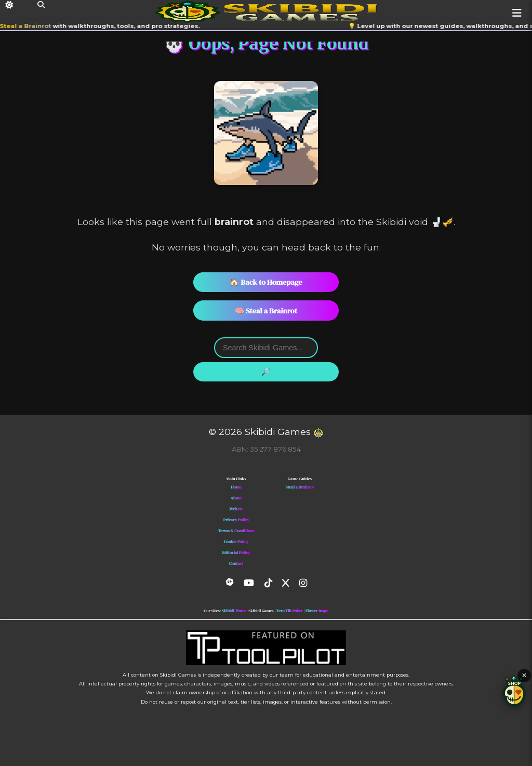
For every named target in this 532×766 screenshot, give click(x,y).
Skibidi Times (234, 611)
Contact (236, 564)
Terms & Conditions (236, 531)
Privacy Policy (236, 520)
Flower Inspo (317, 611)
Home (236, 487)
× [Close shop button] (524, 675)
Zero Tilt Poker (290, 611)
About (236, 498)
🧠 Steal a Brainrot (266, 311)
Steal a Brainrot (30, 26)
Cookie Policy (236, 542)
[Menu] (517, 13)
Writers (236, 509)
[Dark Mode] (9, 5)
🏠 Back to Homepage (266, 282)
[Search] (41, 5)
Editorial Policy (236, 553)
